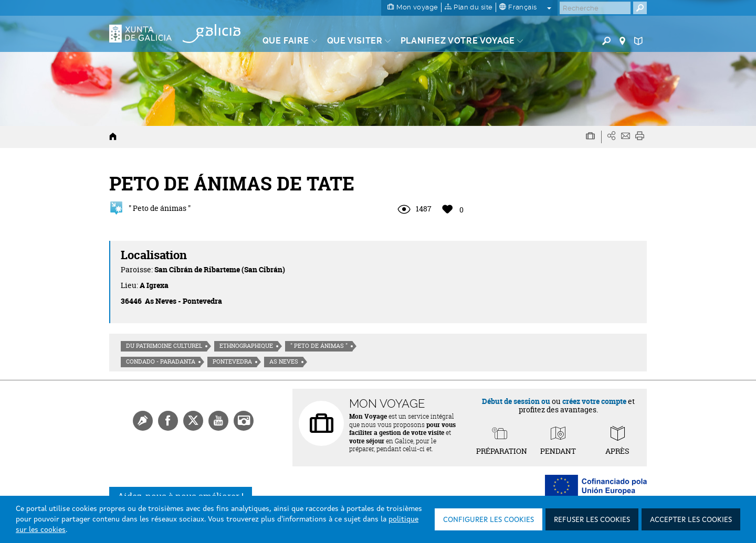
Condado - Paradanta (161, 361)
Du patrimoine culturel (164, 346)
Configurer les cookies (489, 520)
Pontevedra (232, 361)
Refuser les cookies (592, 520)
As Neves (284, 361)
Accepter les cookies (691, 520)
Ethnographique (246, 346)
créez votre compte (594, 401)
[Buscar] (595, 8)
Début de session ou (516, 401)
